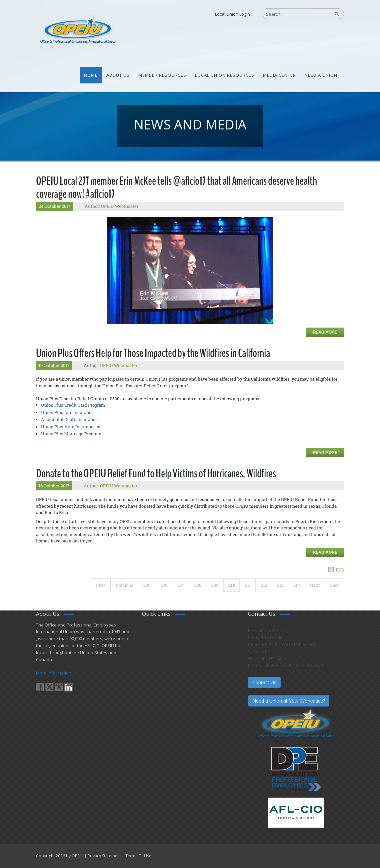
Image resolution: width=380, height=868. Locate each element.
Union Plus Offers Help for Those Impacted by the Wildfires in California (153, 353)
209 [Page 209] (215, 585)
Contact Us (264, 682)
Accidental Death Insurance (69, 419)
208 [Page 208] (198, 585)
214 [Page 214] (297, 585)
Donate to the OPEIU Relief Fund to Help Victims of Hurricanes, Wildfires (156, 474)
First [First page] (101, 585)
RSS (340, 570)
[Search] (292, 14)
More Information (54, 673)
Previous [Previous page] (124, 585)
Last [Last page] (334, 585)
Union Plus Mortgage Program (71, 434)
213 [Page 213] (280, 585)
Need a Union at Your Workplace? (289, 701)
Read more (325, 332)
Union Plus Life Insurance (67, 412)
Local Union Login (232, 14)
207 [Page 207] (181, 585)
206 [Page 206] (164, 585)
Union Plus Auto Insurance (68, 427)
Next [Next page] (315, 585)
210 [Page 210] (232, 585)
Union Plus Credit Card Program (73, 405)
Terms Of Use (138, 856)
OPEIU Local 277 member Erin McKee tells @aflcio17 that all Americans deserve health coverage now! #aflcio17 (176, 187)
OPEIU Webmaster (120, 206)
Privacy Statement (104, 856)
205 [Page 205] (147, 585)
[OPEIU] (78, 29)
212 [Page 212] (264, 585)
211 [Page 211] (248, 585)
